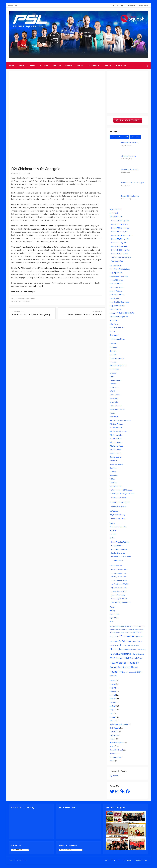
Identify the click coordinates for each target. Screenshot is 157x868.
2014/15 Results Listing (119, 277)
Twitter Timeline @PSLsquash (121, 490)
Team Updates (117, 261)
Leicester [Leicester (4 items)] (124, 646)
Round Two (26, 301)
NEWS (32, 66)
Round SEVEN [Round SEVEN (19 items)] (119, 663)
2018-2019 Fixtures (117, 295)
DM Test (113, 355)
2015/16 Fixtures (116, 281)
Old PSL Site (115, 615)
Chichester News (118, 340)
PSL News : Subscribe (118, 432)
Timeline (113, 483)
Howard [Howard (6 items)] (117, 646)
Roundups (114, 754)
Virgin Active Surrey (117, 515)
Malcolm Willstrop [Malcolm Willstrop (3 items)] (133, 646)
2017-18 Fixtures (116, 292)
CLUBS (57, 66)
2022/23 (113, 717)
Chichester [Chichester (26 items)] (127, 637)
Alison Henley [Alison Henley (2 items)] (121, 633)
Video (112, 761)
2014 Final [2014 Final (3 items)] (124, 630)
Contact (113, 344)
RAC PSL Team (115, 450)
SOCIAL (80, 66)
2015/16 (113, 696)
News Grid (114, 399)
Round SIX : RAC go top (130, 197)
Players (113, 607)
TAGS (126, 137)
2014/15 (113, 692)
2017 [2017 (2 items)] (140, 630)
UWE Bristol (114, 511)
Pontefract (114, 417)
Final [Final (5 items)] (140, 642)
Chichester (18, 301)
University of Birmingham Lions (122, 494)
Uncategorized (115, 758)
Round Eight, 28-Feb (119, 599)
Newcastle (114, 388)
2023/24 (113, 721)
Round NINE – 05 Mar (120, 232)
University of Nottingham (120, 503)
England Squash (143, 5)
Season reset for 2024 (130, 143)
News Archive (115, 395)
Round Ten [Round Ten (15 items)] (116, 668)
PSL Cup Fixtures (116, 425)
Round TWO (114, 461)
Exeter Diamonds (118, 553)
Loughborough (116, 381)
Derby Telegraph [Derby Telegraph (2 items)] (114, 642)
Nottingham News (119, 507)
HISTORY (121, 66)
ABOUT (22, 66)
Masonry (113, 384)
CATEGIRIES (135, 137)
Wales (112, 524)
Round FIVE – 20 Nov (120, 225)
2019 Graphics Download (119, 303)
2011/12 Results (116, 566)
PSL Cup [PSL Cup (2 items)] (135, 650)
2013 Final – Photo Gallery (120, 270)
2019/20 (113, 710)
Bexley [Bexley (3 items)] (130, 633)
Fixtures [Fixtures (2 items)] (112, 646)
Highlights (114, 736)
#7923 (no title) (116, 210)
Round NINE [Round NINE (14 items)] (123, 659)
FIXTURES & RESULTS (118, 366)
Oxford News (118, 561)
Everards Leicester (117, 359)
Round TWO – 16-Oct (120, 254)
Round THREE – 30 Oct (120, 250)
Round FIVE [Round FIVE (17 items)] (130, 654)
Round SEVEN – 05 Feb (120, 239)
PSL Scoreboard (116, 443)
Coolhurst (113, 348)
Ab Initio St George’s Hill (119, 317)
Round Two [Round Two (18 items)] (116, 672)
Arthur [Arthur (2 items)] (126, 633)
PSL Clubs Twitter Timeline (120, 421)
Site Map (113, 468)
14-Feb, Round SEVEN (120, 585)
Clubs (112, 538)
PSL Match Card (116, 428)
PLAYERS (69, 66)
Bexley (112, 332)
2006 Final (114, 213)
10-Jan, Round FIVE (119, 574)
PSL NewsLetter (116, 436)
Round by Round (116, 750)
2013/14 (113, 688)
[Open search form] (147, 66)
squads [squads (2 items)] (133, 673)
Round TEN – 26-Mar (120, 247)
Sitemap (113, 472)
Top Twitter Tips (116, 487)
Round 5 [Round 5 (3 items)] (143, 650)
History (112, 611)
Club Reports (25, 299)
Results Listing (115, 454)
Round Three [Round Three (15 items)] (130, 668)
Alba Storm (114, 324)
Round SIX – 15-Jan (119, 243)
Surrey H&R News (118, 519)
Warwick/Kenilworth (118, 527)
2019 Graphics (115, 299)
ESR (111, 622)
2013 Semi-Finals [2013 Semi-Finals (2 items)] (117, 630)
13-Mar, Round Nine (119, 581)
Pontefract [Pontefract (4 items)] (129, 650)
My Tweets (114, 776)
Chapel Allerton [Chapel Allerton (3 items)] (114, 637)
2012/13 (113, 685)
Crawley (113, 351)
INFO (120, 137)
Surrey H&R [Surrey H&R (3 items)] (113, 676)
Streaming (114, 476)
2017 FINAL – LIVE (117, 288)
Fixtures (113, 362)
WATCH (108, 66)
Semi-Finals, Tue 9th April (121, 258)
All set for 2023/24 (128, 156)
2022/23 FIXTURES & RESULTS (122, 314)
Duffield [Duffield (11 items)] (122, 642)
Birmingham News (119, 498)
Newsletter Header (117, 410)
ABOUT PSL (121, 5)
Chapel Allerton (117, 546)
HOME (112, 5)
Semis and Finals (116, 465)
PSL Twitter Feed (116, 446)
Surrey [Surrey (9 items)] (138, 672)
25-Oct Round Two (119, 588)
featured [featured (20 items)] (132, 642)
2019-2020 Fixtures (117, 306)
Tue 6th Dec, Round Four (121, 603)
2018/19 (17, 299)
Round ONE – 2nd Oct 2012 (122, 236)
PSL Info (113, 535)
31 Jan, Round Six (118, 596)
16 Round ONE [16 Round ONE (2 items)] (123, 627)
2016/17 (113, 699)
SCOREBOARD (94, 66)
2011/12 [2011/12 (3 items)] (129, 627)
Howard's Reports (117, 743)
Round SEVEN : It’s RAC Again (133, 183)
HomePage (114, 370)
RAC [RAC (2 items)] (139, 650)
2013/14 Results (116, 273)
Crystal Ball (114, 732)
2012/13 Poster (115, 266)
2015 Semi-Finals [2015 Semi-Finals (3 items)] (133, 630)
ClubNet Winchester (119, 550)
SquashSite (131, 5)
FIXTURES (44, 66)
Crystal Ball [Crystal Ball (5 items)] (139, 637)
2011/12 (113, 681)
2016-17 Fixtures (116, 284)
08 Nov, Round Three (120, 570)
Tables (112, 479)
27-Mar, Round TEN (119, 592)
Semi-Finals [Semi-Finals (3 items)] (127, 673)
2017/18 (113, 703)
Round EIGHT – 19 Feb (120, 221)
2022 (111, 714)
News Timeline (116, 406)
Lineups (113, 373)
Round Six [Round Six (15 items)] (134, 663)
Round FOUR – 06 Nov (120, 229)
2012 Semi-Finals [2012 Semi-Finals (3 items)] (137, 627)
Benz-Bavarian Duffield (120, 543)
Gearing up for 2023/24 (130, 170)
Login (112, 377)
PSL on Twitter (115, 439)
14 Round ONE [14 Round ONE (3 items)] (114, 627)
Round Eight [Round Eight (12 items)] (116, 654)
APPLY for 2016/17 (117, 328)
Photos (112, 414)
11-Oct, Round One (119, 577)
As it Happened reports (119, 725)
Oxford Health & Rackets (121, 557)
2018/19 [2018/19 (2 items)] (115, 633)
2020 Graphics (115, 310)
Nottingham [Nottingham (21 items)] (117, 650)
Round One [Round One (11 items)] (136, 659)
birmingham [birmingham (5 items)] (138, 633)
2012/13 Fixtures (116, 217)
